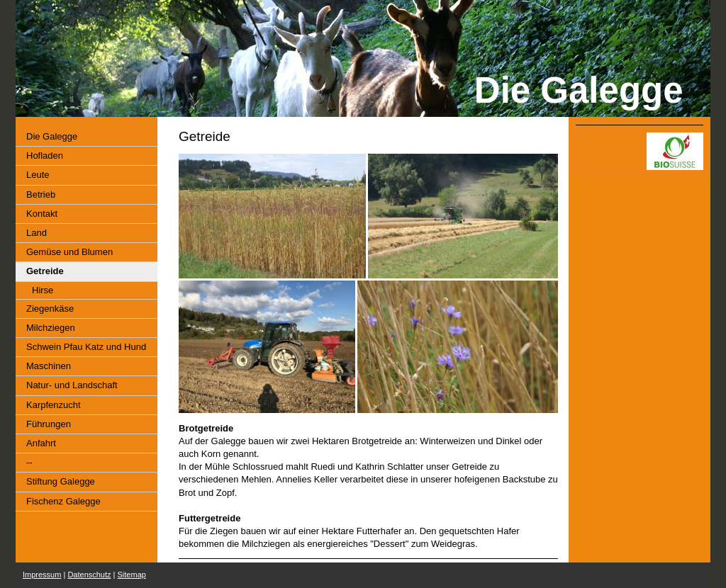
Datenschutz (89, 575)
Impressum (42, 575)
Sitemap (132, 575)
